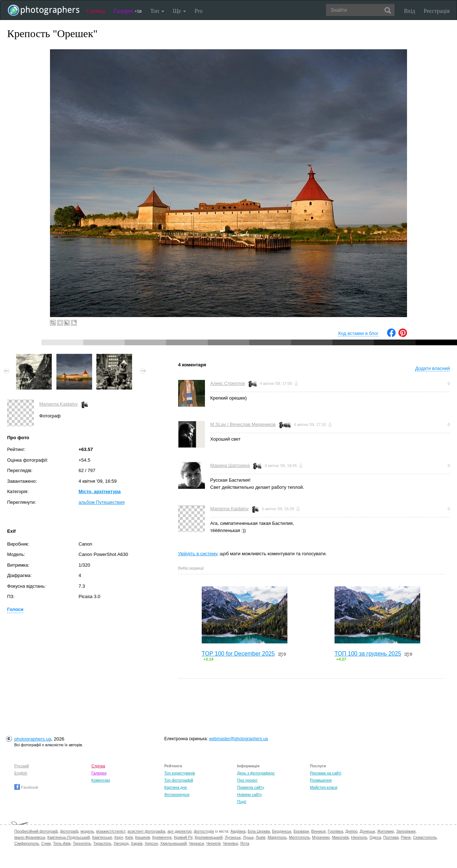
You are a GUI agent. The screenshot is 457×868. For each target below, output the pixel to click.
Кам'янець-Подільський (69, 837)
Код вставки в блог (358, 333)
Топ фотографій (179, 780)
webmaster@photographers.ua (239, 739)
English (21, 773)
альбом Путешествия (102, 502)
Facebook (26, 787)
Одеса (375, 837)
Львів (260, 837)
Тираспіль (102, 843)
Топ (157, 11)
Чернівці (230, 843)
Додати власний (433, 368)
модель (87, 831)
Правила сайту (251, 787)
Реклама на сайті (326, 773)
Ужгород (121, 843)
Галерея (128, 11)
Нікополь (359, 837)
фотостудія (204, 831)
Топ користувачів (180, 773)
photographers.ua (33, 739)
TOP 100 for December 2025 (238, 654)
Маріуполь (277, 837)
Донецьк (367, 831)
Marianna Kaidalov (59, 404)
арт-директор (180, 831)
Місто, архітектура (100, 491)
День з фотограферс (256, 773)
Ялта (245, 843)
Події (242, 802)
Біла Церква (259, 831)
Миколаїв (341, 837)
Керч (119, 837)
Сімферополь (27, 843)
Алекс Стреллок (228, 383)
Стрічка (96, 11)
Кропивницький (209, 837)
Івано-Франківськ (30, 837)
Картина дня (175, 787)
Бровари (301, 831)
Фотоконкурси (177, 794)
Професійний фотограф (36, 831)
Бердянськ (282, 831)
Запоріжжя (406, 831)
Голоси (15, 609)
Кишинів (142, 837)
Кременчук (162, 837)
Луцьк (248, 837)
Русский (22, 766)
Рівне (406, 837)
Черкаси (196, 843)
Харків (137, 843)
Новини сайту (250, 794)
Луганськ (233, 837)
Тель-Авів (62, 843)
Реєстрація (437, 11)
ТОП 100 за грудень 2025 (368, 654)
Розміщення (321, 780)
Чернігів (213, 843)
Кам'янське (102, 837)
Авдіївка (238, 831)
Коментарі (101, 780)
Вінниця (318, 831)
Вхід (410, 11)
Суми (46, 843)
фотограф (69, 831)
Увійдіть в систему (198, 554)
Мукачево (321, 837)
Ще (179, 11)
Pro (199, 11)
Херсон (151, 843)
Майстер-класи (324, 787)
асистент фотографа (146, 831)
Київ (129, 837)
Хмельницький (174, 843)
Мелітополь (299, 837)
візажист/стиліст (111, 831)
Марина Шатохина (230, 465)
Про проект (247, 780)
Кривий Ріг (183, 837)
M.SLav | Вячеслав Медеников (243, 424)
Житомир (385, 831)
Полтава (391, 837)
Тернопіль (82, 843)
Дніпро (351, 831)
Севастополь (425, 837)
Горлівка (335, 831)
